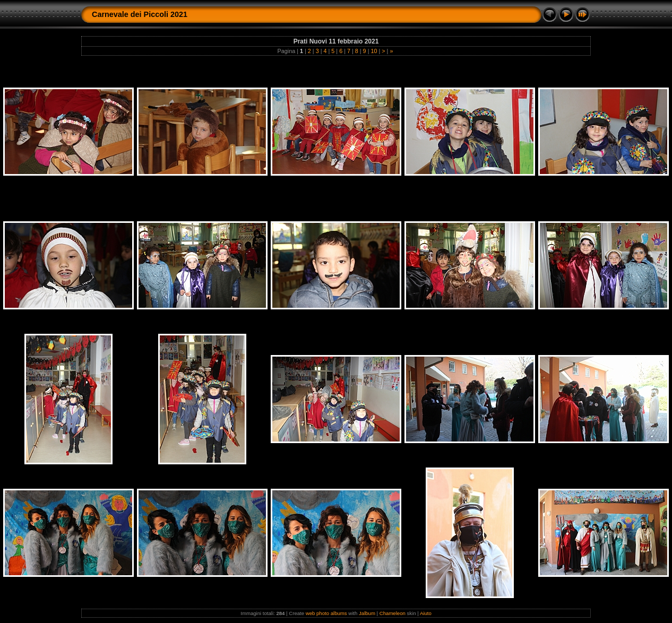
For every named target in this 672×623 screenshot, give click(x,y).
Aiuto (426, 613)
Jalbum (367, 613)
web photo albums (326, 613)
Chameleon (393, 613)
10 (374, 51)
